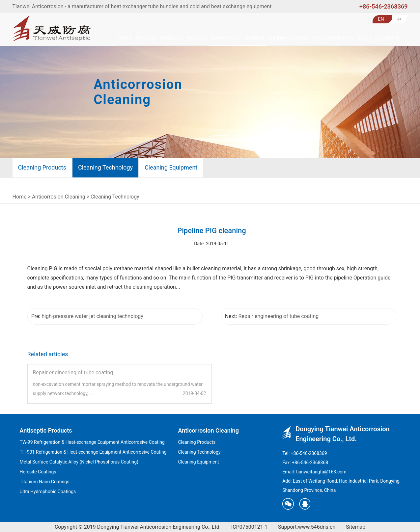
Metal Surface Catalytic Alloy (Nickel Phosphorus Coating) (79, 462)
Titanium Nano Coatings (45, 482)
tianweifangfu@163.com (321, 472)
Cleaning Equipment (171, 167)
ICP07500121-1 (249, 527)
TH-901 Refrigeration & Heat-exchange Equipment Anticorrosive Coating (93, 452)
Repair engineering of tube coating (279, 316)
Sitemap (356, 527)
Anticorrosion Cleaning (59, 197)
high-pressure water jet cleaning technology (92, 316)
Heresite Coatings (38, 472)
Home (20, 197)
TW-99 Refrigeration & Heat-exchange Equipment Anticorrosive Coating (92, 442)
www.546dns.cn (317, 527)
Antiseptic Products (46, 430)
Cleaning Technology (105, 167)
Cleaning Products (42, 167)
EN (381, 19)
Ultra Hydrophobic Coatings (48, 492)
